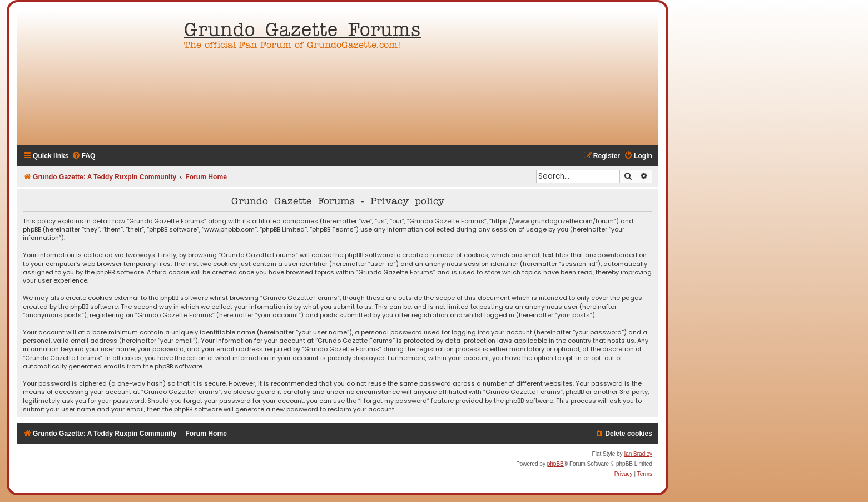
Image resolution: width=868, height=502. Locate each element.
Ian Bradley (638, 454)
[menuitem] (84, 156)
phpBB (555, 464)
